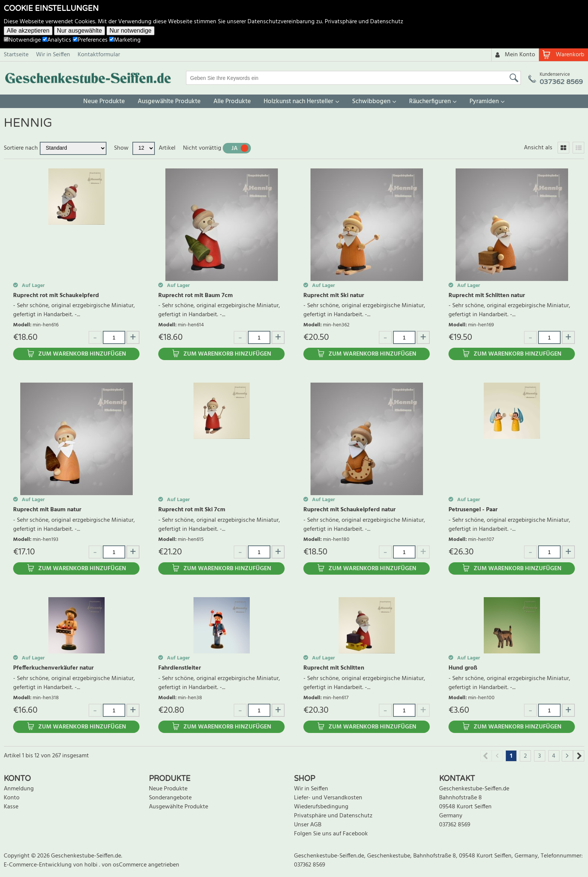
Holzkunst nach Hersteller (298, 101)
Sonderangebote (170, 798)
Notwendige (22, 40)
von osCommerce (125, 865)
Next (579, 756)
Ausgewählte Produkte (169, 101)
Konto (12, 798)
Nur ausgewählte (79, 31)
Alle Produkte (232, 101)
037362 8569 (455, 825)
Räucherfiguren (430, 101)
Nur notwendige (130, 31)
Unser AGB (308, 825)
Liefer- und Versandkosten (328, 798)
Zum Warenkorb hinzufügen (82, 354)
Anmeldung (19, 789)
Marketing (125, 40)
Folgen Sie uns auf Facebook (331, 834)
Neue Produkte (104, 101)
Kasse (11, 807)
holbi (92, 865)
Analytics (57, 40)
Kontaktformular (99, 55)
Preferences (90, 40)
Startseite (16, 55)
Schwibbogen (371, 101)
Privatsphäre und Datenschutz (364, 22)
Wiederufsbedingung (321, 807)
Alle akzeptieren (28, 31)
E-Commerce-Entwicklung (38, 865)
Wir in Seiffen (53, 55)
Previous (486, 756)
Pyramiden (484, 101)
